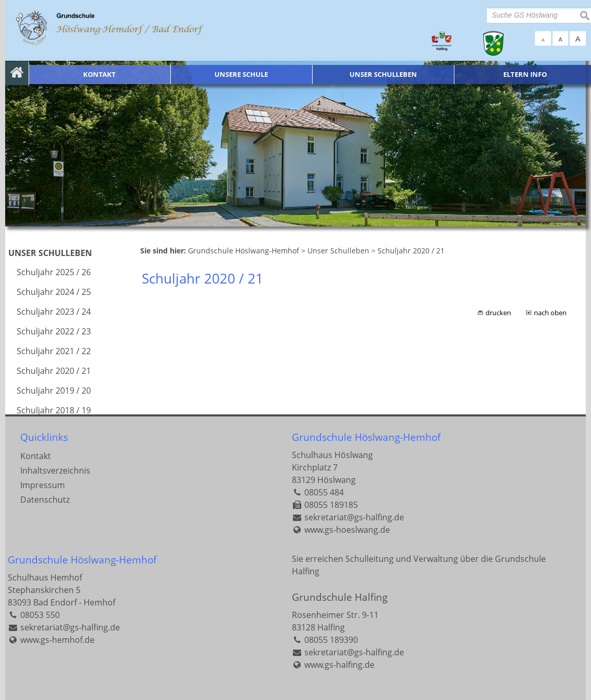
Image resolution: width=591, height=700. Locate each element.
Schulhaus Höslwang (332, 455)
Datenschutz (45, 500)
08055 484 (324, 492)
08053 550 (40, 615)
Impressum (43, 485)
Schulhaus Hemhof (45, 577)
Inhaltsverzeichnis (55, 470)
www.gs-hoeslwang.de (347, 530)
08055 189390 (331, 640)
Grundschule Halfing (340, 597)
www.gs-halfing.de (339, 665)
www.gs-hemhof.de (57, 640)
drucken (498, 313)
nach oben (550, 313)
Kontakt (36, 456)
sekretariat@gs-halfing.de (354, 517)
